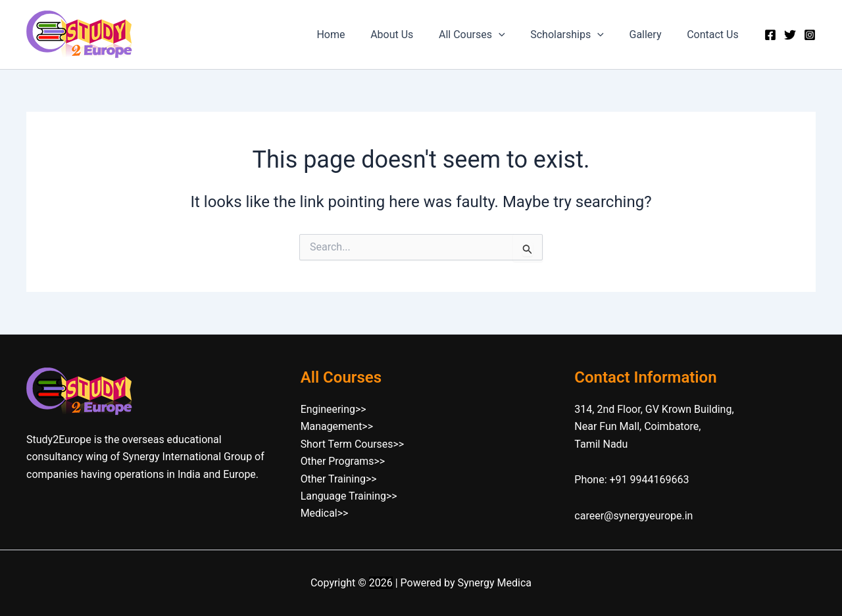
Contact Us (715, 35)
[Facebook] (770, 35)
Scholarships (578, 35)
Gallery (652, 35)
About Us (411, 35)
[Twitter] (790, 35)
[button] (514, 35)
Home (355, 35)
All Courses (487, 35)
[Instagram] (810, 35)
